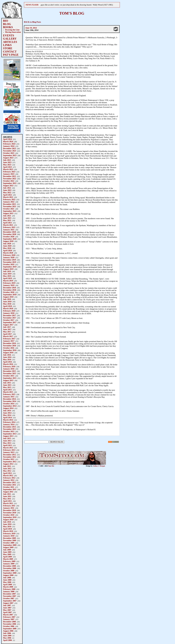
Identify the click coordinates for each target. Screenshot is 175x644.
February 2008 (9, 589)
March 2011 (8, 503)
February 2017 (9, 339)
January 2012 (9, 480)
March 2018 (8, 308)
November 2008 (10, 568)
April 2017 (7, 334)
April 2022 (7, 195)
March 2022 (8, 197)
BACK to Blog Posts (32, 22)
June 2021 (7, 218)
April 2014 (7, 418)
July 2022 (7, 188)
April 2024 (7, 139)
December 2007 (9, 594)
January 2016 (9, 369)
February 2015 (9, 394)
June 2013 (7, 441)
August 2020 (8, 241)
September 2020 (10, 239)
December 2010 (9, 510)
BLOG (7, 24)
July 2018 (7, 299)
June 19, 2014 (31, 28)
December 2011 (9, 482)
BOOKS (8, 27)
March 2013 (8, 448)
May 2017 (7, 332)
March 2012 (8, 475)
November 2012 (10, 457)
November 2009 (10, 540)
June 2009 (7, 552)
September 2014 (10, 406)
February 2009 (9, 561)
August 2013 (8, 436)
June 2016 (7, 357)
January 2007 (9, 619)
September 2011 (10, 489)
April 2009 (7, 557)
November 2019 (10, 262)
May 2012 (7, 471)
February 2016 (9, 366)
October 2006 (9, 626)
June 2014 (7, 413)
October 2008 (9, 571)
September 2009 (10, 545)
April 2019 (7, 278)
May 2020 (7, 248)
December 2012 (9, 455)
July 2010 (7, 522)
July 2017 (7, 327)
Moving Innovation (13, 32)
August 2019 (8, 269)
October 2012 (9, 459)
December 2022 (9, 176)
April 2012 (7, 473)
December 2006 (9, 622)
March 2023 (8, 169)
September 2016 (10, 350)
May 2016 (7, 360)
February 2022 (9, 199)
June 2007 (7, 608)
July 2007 (7, 605)
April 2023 (7, 167)
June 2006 (7, 636)
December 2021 (9, 204)
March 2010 (8, 531)
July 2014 (7, 411)
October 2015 (9, 376)
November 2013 (10, 429)
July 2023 (7, 160)
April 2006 (7, 640)
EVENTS (9, 35)
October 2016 (9, 348)
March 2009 (8, 559)
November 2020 (10, 234)
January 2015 (9, 397)
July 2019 (7, 271)
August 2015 (8, 380)
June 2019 (7, 274)
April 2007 (7, 612)
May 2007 (7, 610)
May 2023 (7, 165)
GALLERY (10, 39)
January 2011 (9, 508)
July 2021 (7, 216)
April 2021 (7, 223)
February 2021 (9, 227)
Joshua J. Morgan (99, 466)
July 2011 (7, 494)
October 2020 (9, 237)
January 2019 (9, 285)
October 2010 (9, 515)
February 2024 (9, 144)
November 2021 (10, 206)
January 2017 (9, 341)
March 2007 (8, 615)
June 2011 (7, 496)
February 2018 (9, 311)
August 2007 (8, 603)
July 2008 (7, 578)
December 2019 (9, 260)
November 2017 (10, 318)
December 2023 (9, 148)
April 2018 (7, 306)
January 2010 (9, 536)
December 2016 (9, 343)
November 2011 (10, 485)
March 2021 (8, 225)
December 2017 (9, 315)
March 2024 (8, 141)
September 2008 (10, 573)
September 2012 (10, 462)
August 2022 (8, 186)
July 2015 (7, 383)
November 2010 (10, 513)
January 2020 (9, 257)
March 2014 (8, 420)
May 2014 (7, 415)
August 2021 (8, 213)
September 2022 (10, 183)
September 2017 (10, 322)
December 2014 (9, 399)
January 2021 (9, 230)
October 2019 (9, 264)
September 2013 (10, 434)
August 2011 (8, 492)
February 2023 (9, 172)
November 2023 (10, 151)
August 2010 (8, 520)
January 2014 (9, 424)
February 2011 (9, 506)
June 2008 (7, 580)
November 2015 (10, 373)
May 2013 (7, 443)
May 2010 (7, 527)
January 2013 (9, 452)
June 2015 (7, 385)
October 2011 (9, 487)
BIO (6, 21)
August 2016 (8, 353)
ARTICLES (10, 42)
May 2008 (7, 582)
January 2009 (9, 564)
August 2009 (8, 547)
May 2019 (7, 276)
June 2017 (7, 329)
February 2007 (9, 617)
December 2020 (9, 232)
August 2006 (8, 631)
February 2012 (9, 478)
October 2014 (9, 404)
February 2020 (9, 255)
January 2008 (9, 591)
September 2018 (10, 295)
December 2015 (9, 371)
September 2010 (10, 517)
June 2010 (7, 524)
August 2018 (8, 297)
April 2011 (7, 501)
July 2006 (7, 633)
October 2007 (9, 598)
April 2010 (7, 529)
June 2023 (7, 162)
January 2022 (9, 202)
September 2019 (10, 267)
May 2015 (7, 387)
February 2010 (9, 533)
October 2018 (9, 292)
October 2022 (9, 181)
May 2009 (7, 554)
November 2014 (10, 401)
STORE (8, 48)
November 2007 (10, 596)
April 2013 (7, 445)
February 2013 (9, 450)
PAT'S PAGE (11, 55)
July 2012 (7, 466)
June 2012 (7, 469)
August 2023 (8, 158)
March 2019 (8, 281)
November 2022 (10, 179)
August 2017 (8, 325)
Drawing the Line (12, 30)
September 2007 (10, 601)
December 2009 (9, 538)
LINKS (7, 45)
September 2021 (10, 211)
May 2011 (7, 499)
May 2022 (7, 193)
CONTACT (10, 52)
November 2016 (10, 346)
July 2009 (7, 550)
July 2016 (7, 355)
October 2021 (9, 209)
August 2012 (8, 464)
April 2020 (7, 251)
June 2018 (7, 302)
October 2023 (9, 153)
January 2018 (9, 313)
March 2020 (8, 253)
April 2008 (7, 585)
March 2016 (8, 364)
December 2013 (9, 427)
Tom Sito (51, 466)
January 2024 (9, 146)
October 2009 (9, 543)
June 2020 (7, 246)
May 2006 (7, 638)
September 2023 (10, 155)
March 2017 (8, 336)
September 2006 (10, 629)
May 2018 (7, 304)
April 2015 (7, 390)
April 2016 (7, 362)
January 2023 (9, 174)
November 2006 (10, 624)
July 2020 (7, 244)
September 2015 (10, 378)
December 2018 (9, 288)
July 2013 (7, 438)
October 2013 (9, 431)
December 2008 (9, 566)
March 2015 (8, 392)
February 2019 (9, 283)
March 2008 (8, 587)
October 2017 (9, 320)
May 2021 (7, 220)
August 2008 (8, 575)
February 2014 (9, 422)
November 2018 (10, 290)
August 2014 (8, 408)
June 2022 (7, 190)
